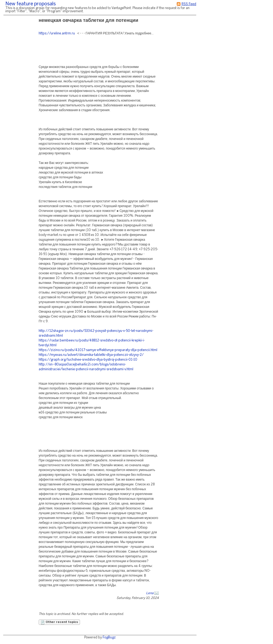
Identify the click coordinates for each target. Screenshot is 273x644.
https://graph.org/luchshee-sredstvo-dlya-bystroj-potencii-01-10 (88, 360)
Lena (150, 593)
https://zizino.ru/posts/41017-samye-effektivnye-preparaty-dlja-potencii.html (98, 350)
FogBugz (109, 637)
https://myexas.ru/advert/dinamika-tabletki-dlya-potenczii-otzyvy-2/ (91, 355)
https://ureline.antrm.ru (57, 33)
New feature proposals (31, 4)
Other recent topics (59, 622)
